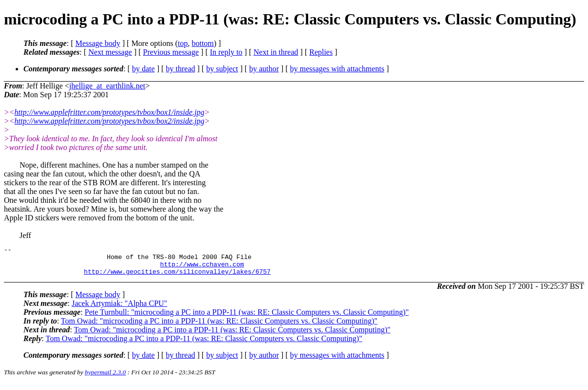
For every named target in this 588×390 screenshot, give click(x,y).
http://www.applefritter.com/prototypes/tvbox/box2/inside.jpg (110, 121)
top (183, 43)
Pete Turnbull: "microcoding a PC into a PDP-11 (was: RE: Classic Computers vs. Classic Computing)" (247, 318)
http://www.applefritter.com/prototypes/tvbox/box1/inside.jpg (110, 112)
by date (143, 69)
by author (264, 69)
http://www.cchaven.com (202, 268)
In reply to (226, 52)
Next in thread (276, 52)
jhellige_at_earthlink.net (107, 86)
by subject (222, 69)
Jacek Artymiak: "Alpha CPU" (120, 309)
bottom (202, 43)
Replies (321, 52)
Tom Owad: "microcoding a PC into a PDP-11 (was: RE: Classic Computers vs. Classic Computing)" (219, 327)
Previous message (171, 52)
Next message (110, 52)
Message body (98, 43)
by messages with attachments (337, 69)
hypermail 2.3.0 (105, 378)
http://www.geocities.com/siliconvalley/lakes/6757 (177, 277)
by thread (181, 69)
